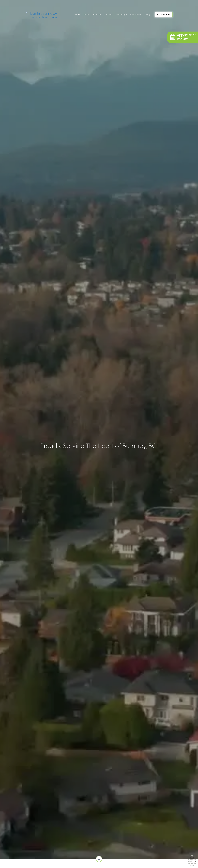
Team (86, 14)
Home (78, 14)
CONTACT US (164, 15)
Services (108, 14)
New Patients (136, 14)
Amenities (97, 14)
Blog (148, 14)
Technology (121, 14)
